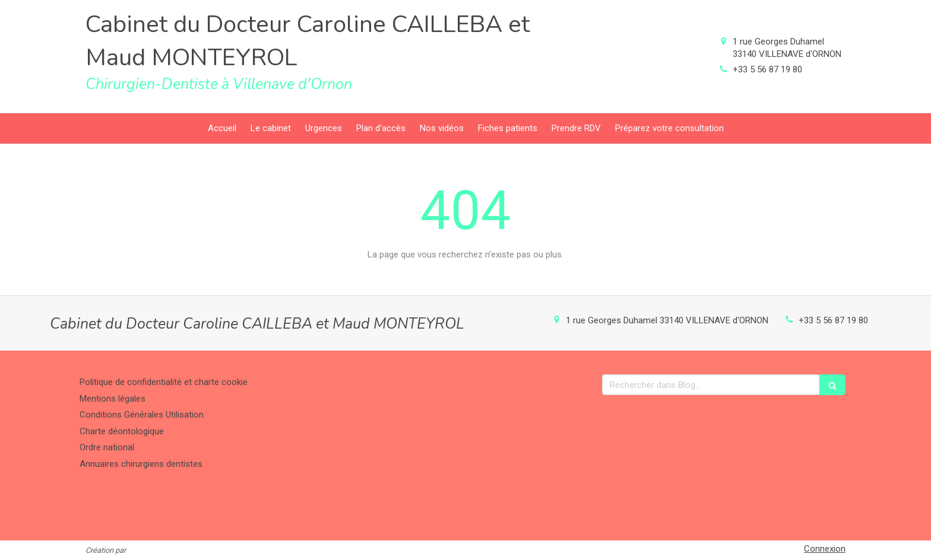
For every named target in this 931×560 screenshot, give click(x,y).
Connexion (825, 549)
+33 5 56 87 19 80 (767, 69)
